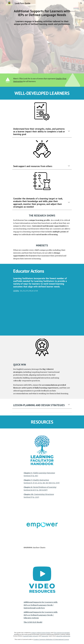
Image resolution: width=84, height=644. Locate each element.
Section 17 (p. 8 (30, 476)
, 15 (56, 483)
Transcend (45, 636)
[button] (3, 3)
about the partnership (63, 636)
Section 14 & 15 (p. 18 (32, 490)
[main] (42, 13)
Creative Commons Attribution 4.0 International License (51, 639)
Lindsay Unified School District (41, 633)
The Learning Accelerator (62, 633)
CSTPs (16, 291)
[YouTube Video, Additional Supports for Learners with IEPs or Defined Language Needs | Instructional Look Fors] (42, 49)
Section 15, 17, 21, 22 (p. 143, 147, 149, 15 (39, 483)
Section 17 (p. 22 (30, 497)
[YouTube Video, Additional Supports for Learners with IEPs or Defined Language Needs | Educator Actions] (42, 316)
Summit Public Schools (30, 636)
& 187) (45, 490)
